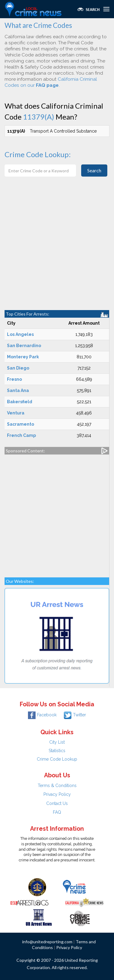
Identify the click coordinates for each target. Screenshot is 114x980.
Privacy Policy (57, 794)
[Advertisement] (57, 250)
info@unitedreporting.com (47, 942)
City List (57, 742)
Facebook (42, 715)
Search (94, 170)
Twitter (75, 715)
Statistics (57, 751)
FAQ (57, 812)
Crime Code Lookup (57, 759)
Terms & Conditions (57, 786)
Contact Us (57, 803)
